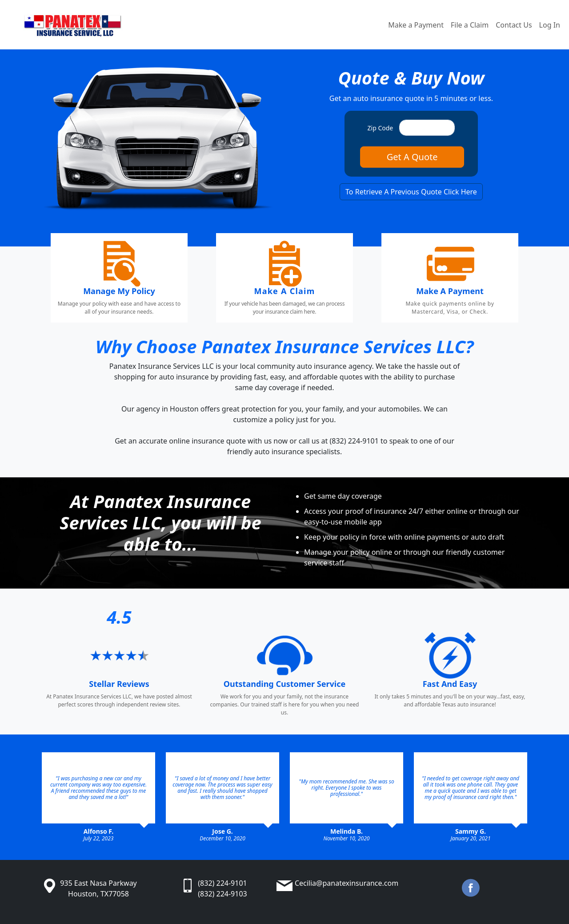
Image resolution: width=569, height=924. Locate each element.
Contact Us (514, 25)
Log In (550, 25)
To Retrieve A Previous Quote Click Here (411, 192)
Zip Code (381, 128)
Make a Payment (416, 25)
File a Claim (470, 25)
